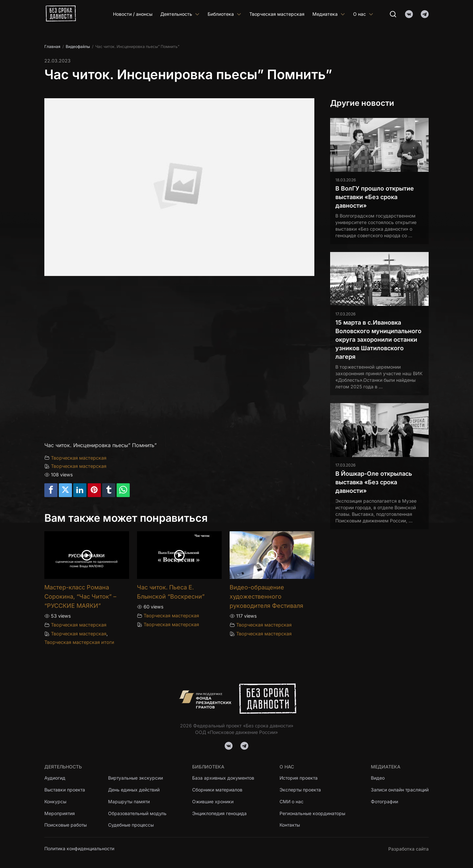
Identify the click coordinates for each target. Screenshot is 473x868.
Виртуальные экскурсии (136, 778)
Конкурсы (55, 802)
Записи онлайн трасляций (400, 790)
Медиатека (329, 14)
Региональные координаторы (313, 814)
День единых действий (134, 790)
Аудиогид (55, 778)
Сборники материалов (217, 790)
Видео (377, 778)
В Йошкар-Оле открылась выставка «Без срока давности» (374, 482)
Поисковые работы (66, 825)
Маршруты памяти (130, 802)
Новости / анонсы (133, 14)
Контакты (290, 825)
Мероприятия (60, 814)
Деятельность (180, 14)
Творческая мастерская (277, 14)
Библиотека (225, 14)
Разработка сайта (408, 849)
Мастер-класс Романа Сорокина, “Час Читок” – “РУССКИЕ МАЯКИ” (80, 596)
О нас (363, 14)
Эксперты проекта (301, 790)
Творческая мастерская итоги (79, 642)
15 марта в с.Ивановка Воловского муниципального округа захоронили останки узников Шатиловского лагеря (378, 340)
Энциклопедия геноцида (219, 814)
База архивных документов (223, 778)
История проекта (299, 778)
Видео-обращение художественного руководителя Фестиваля (266, 596)
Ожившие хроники (213, 802)
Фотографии (384, 802)
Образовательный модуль (138, 814)
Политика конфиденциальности (80, 849)
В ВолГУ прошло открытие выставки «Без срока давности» (375, 197)
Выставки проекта (65, 790)
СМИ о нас (292, 802)
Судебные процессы (131, 825)
